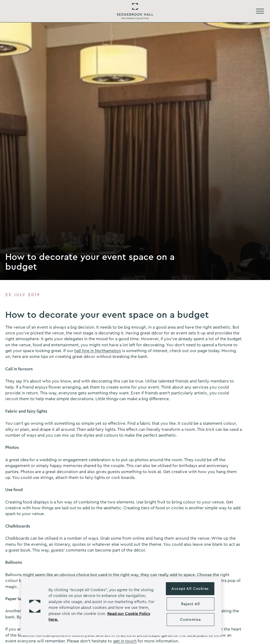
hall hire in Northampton (98, 351)
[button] (35, 606)
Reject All (191, 604)
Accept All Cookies (190, 589)
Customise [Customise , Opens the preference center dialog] (190, 620)
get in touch (125, 641)
